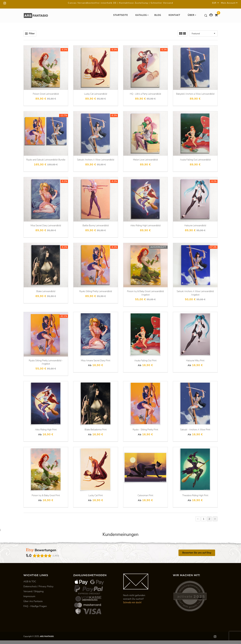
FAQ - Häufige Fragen (35, 606)
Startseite (121, 15)
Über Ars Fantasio (33, 601)
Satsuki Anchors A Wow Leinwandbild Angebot (195, 293)
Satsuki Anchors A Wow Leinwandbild (96, 160)
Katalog (142, 15)
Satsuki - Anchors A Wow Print (195, 430)
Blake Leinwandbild (46, 291)
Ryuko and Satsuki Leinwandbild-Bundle (46, 160)
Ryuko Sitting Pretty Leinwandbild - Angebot (46, 362)
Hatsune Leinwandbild (195, 226)
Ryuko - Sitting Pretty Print (145, 430)
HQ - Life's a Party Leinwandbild (145, 94)
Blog (158, 15)
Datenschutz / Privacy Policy (38, 586)
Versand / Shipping (34, 591)
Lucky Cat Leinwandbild (96, 94)
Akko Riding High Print (46, 430)
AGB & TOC (30, 582)
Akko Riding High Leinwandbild (145, 226)
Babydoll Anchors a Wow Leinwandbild (195, 94)
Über (192, 15)
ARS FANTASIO (47, 636)
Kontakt (174, 15)
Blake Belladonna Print (96, 430)
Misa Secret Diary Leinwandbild (46, 226)
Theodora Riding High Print (195, 495)
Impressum (29, 596)
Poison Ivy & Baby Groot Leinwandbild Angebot (145, 293)
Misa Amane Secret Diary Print (96, 361)
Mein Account (229, 3)
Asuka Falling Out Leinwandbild (195, 160)
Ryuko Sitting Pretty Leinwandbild (96, 291)
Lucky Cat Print (96, 495)
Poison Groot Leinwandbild (46, 94)
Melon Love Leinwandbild (145, 160)
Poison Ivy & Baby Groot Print (46, 495)
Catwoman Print (145, 495)
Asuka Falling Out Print (145, 361)
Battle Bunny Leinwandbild (96, 226)
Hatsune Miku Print (195, 361)
